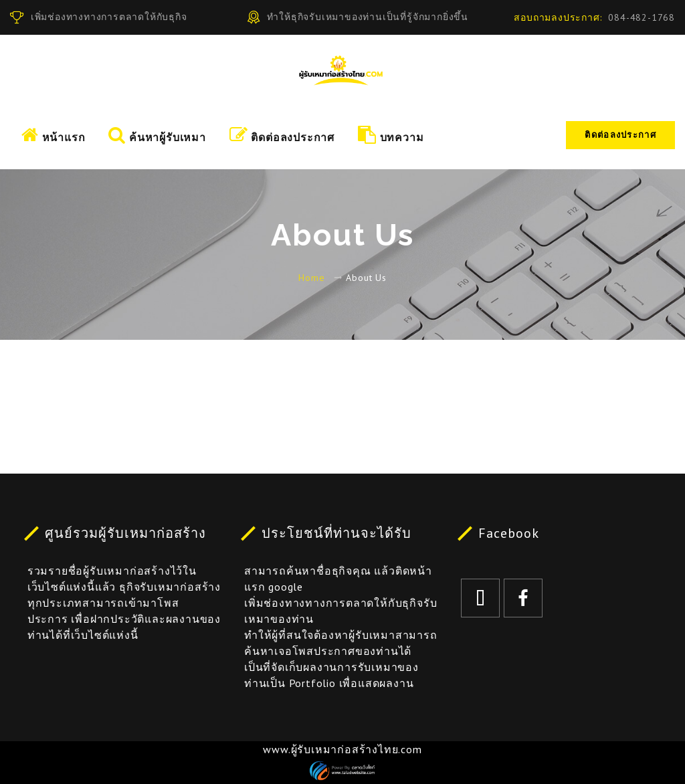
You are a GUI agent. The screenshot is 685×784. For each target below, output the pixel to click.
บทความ (391, 135)
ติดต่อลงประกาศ (620, 135)
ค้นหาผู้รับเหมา (157, 135)
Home (311, 278)
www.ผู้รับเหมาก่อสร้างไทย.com (342, 749)
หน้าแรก (53, 135)
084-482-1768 (642, 17)
